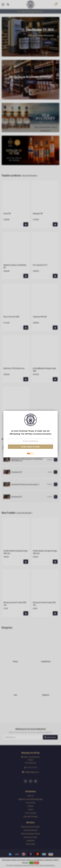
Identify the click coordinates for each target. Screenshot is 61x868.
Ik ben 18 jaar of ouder (30, 447)
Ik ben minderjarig (30, 441)
